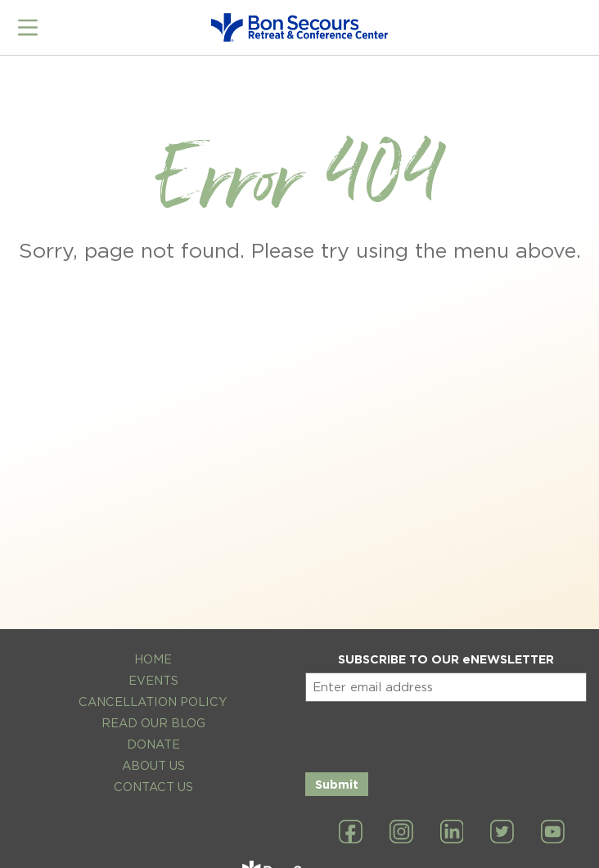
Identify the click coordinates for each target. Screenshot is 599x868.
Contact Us (153, 787)
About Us (153, 765)
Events (153, 680)
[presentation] (430, 734)
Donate (153, 744)
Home (153, 659)
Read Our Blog (153, 723)
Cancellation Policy (153, 702)
